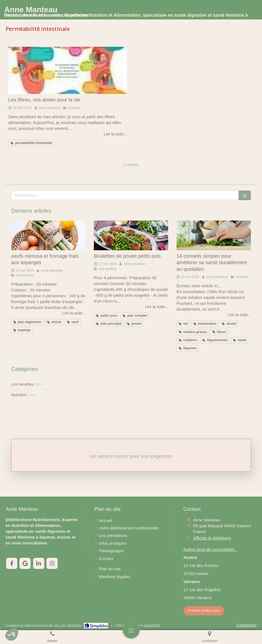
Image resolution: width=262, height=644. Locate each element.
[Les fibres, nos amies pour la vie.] (68, 70)
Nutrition (19, 395)
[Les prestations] (113, 535)
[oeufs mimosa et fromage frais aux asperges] (48, 235)
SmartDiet (151, 625)
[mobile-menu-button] (131, 630)
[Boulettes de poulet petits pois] (131, 235)
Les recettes (23, 384)
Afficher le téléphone (212, 538)
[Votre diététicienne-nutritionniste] (128, 528)
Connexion (246, 625)
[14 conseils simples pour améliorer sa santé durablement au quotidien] (214, 235)
